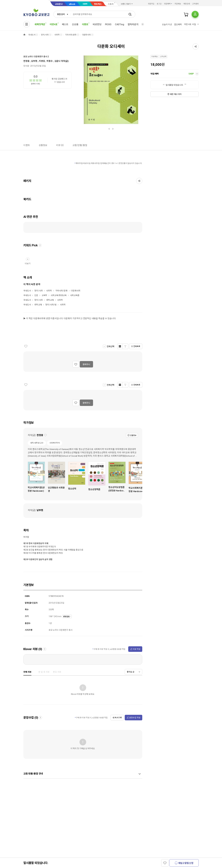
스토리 (111, 4)
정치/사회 (45, 35)
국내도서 (32, 35)
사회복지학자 (55, 443)
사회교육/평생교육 (59, 295)
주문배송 (178, 4)
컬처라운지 (133, 24)
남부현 (34, 61)
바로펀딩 (97, 24)
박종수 (50, 61)
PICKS (108, 24)
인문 (36, 295)
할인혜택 (178, 24)
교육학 (44, 295)
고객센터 (195, 4)
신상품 (75, 24)
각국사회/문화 (71, 35)
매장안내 (187, 4)
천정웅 (26, 61)
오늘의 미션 (167, 24)
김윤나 (58, 61)
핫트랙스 (98, 4)
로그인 (159, 4)
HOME (24, 35)
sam (85, 4)
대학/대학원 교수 (37, 443)
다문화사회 (86, 35)
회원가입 (151, 4)
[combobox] (62, 14)
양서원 (26, 66)
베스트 (65, 24)
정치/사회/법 (51, 305)
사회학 (57, 35)
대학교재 (50, 300)
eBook (72, 4)
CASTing (120, 24)
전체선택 (110, 346)
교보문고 (59, 4)
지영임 (42, 61)
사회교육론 (75, 295)
